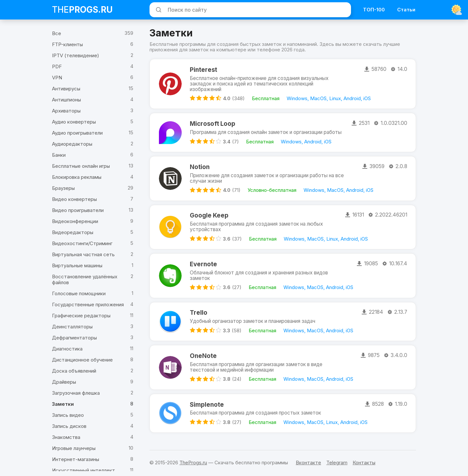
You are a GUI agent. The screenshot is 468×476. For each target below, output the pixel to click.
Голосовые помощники (79, 293)
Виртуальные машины (77, 265)
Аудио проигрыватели (77, 133)
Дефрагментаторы (74, 338)
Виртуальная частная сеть (83, 254)
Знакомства (66, 437)
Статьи (406, 10)
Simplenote (207, 405)
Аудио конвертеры (74, 122)
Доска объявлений (74, 371)
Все (57, 33)
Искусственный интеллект (84, 470)
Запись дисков (69, 426)
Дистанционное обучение (82, 360)
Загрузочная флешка (76, 393)
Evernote (204, 263)
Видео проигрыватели (78, 210)
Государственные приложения (88, 304)
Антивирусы (66, 89)
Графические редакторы (81, 316)
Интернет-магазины (76, 459)
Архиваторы (66, 111)
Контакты (364, 463)
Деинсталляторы (72, 327)
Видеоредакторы (73, 232)
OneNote (203, 356)
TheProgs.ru (193, 463)
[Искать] (158, 10)
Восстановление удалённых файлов (85, 279)
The (82, 10)
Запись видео (68, 415)
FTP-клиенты (67, 44)
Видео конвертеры (74, 199)
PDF (57, 66)
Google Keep (209, 213)
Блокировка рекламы (77, 177)
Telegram (337, 463)
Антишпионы (66, 100)
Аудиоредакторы (72, 144)
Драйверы (64, 382)
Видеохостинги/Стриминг (82, 243)
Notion (200, 164)
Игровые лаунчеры (74, 448)
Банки (59, 155)
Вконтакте (308, 463)
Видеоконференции (75, 221)
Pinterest (204, 70)
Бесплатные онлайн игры (81, 166)
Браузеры (63, 188)
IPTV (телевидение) (76, 55)
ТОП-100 (374, 10)
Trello (199, 312)
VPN (57, 78)
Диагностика (67, 349)
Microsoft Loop (212, 120)
